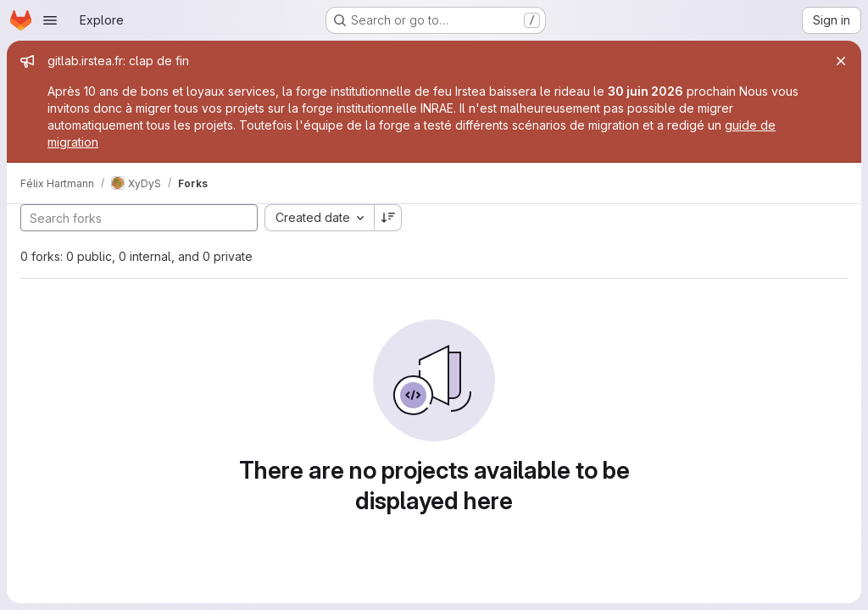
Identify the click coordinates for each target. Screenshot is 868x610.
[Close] (841, 61)
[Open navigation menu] (50, 20)
